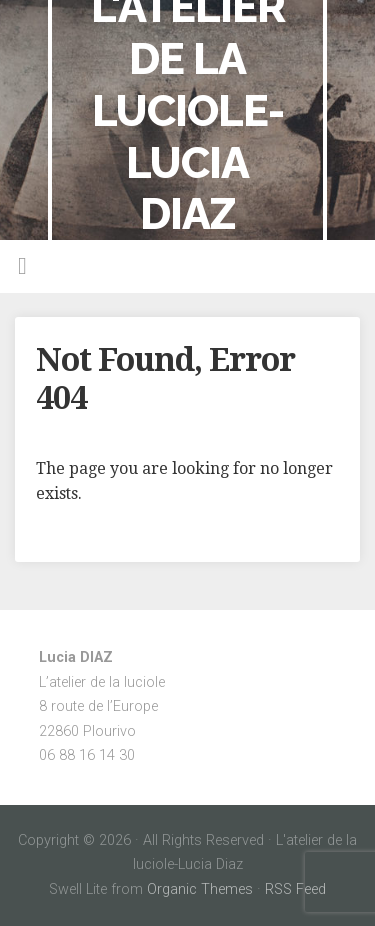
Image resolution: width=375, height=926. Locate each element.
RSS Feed (295, 889)
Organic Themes (200, 889)
